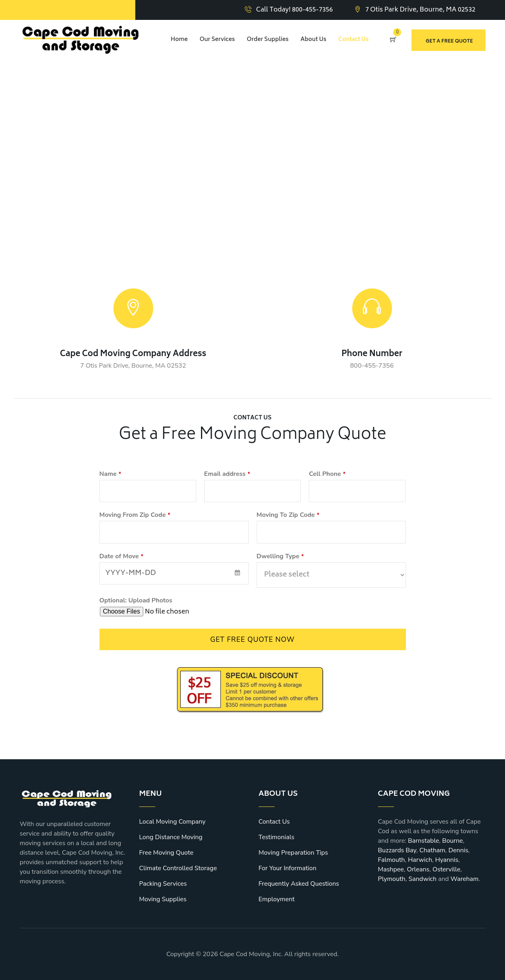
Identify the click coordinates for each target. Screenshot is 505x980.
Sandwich (422, 879)
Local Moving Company (173, 822)
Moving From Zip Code (135, 515)
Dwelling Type (280, 556)
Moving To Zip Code (288, 515)
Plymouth (392, 879)
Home (179, 40)
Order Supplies (268, 40)
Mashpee (391, 869)
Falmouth (392, 860)
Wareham (465, 879)
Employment (277, 899)
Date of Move (122, 556)
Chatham (432, 850)
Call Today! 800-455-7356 (295, 10)
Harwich (420, 860)
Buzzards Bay (397, 850)
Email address (227, 474)
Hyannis (447, 860)
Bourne (452, 841)
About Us (313, 40)
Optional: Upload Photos (136, 600)
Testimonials (277, 837)
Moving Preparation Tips (293, 853)
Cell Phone (327, 474)
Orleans (418, 869)
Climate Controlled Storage (178, 868)
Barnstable (423, 841)
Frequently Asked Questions (299, 884)
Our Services (217, 40)
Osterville (447, 869)
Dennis (458, 850)
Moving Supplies (163, 899)
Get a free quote (449, 42)
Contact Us (353, 40)
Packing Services (163, 884)
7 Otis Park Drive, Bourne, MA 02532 (420, 10)
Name (110, 474)
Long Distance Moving (171, 837)
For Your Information (288, 868)
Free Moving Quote (166, 853)
